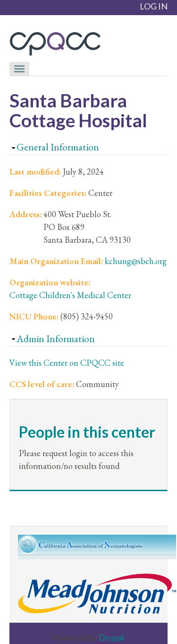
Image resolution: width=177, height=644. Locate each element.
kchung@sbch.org (136, 261)
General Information (58, 147)
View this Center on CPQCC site (67, 363)
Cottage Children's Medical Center (70, 295)
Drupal (111, 637)
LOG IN (154, 6)
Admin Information (56, 339)
